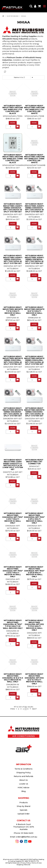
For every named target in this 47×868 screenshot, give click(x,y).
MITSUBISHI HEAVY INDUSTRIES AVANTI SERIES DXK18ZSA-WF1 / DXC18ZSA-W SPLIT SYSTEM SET (34, 259)
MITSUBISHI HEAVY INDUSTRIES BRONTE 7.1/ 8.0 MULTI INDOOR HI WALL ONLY (13, 311)
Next (34, 709)
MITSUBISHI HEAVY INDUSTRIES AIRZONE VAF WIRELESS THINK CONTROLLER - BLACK (13, 159)
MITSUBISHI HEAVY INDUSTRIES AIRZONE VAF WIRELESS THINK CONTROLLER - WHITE (34, 159)
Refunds (27, 865)
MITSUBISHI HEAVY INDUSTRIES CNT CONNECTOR (34, 462)
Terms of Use (36, 863)
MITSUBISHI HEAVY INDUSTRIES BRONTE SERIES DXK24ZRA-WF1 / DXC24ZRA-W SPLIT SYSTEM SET (34, 360)
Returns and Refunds (23, 776)
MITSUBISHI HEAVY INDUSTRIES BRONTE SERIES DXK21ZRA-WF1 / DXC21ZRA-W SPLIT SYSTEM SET (13, 360)
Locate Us (24, 784)
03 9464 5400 (27, 833)
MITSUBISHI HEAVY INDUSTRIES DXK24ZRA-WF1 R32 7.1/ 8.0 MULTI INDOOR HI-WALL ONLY (34, 625)
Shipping (20, 865)
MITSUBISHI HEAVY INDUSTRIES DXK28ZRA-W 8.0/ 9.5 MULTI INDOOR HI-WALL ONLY (13, 678)
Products (24, 803)
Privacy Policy (26, 863)
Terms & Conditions (23, 769)
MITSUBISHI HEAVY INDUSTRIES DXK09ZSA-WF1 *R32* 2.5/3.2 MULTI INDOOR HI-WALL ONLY (34, 518)
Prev (13, 709)
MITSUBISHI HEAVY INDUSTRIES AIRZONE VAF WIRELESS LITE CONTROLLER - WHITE (34, 110)
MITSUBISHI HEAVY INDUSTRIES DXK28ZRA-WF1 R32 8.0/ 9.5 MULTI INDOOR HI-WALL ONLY (34, 679)
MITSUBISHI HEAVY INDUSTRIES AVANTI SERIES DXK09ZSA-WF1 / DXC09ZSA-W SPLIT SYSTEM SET (34, 208)
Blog (23, 791)
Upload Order (23, 814)
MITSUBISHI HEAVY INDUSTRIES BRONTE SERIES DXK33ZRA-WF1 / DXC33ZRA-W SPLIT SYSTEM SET (34, 412)
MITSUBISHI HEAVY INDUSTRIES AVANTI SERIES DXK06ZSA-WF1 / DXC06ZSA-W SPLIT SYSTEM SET (13, 208)
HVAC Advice (23, 788)
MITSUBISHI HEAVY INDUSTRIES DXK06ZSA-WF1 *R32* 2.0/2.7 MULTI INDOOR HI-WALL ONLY (13, 518)
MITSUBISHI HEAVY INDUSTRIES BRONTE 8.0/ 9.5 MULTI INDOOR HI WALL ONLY (34, 311)
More (13, 123)
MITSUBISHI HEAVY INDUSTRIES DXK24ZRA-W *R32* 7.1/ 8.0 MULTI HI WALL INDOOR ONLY (13, 624)
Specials (24, 810)
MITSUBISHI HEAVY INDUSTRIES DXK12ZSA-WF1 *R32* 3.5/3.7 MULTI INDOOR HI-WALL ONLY (13, 572)
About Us (23, 780)
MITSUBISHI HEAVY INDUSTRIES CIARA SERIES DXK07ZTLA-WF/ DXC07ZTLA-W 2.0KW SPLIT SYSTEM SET (13, 465)
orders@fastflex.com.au (27, 837)
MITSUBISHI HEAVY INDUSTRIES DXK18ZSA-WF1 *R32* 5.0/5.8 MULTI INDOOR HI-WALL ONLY (34, 572)
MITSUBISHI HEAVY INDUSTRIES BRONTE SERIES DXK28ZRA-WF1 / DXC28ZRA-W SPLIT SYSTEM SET (13, 412)
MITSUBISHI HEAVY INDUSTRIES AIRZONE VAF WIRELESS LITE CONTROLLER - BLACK (13, 110)
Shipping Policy (24, 773)
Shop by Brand (13, 16)
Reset (24, 72)
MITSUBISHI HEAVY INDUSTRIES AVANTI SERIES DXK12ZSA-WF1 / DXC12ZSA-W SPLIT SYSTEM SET (13, 259)
